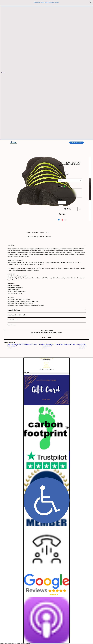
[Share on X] (66, 220)
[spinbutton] (62, 203)
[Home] (13, 142)
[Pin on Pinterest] (62, 220)
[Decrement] (59, 203)
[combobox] (70, 180)
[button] (46, 73)
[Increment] (65, 203)
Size (59, 177)
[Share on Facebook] (59, 220)
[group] (46, 346)
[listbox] (46, 73)
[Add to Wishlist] (80, 209)
